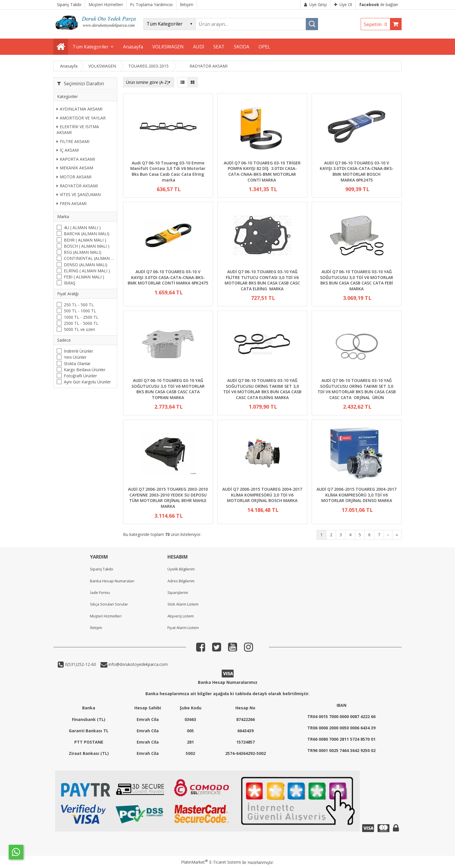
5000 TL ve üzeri (79, 329)
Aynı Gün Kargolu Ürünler (87, 382)
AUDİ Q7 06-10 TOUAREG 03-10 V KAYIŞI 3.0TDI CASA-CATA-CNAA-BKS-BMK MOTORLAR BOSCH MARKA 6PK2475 (357, 171)
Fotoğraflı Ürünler (80, 376)
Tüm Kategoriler (91, 47)
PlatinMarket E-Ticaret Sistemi (211, 862)
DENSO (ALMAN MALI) (86, 265)
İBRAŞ (70, 283)
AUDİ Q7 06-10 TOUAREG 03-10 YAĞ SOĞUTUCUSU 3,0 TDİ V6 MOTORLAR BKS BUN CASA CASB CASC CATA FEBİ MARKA (357, 280)
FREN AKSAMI (72, 203)
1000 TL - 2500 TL (81, 317)
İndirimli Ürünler (78, 351)
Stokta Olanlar (77, 364)
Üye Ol (343, 4)
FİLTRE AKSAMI (73, 141)
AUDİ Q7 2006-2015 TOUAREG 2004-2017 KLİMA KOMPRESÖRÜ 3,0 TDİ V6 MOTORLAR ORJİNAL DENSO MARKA (356, 495)
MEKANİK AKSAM (75, 168)
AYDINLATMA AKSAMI (80, 109)
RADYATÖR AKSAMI (77, 186)
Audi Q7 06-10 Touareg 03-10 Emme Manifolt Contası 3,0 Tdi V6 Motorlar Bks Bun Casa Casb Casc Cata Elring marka (168, 171)
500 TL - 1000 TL (80, 311)
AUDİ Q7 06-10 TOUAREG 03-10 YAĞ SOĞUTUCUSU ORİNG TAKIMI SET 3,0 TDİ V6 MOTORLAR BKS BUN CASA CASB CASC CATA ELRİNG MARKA (262, 389)
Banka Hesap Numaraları (112, 581)
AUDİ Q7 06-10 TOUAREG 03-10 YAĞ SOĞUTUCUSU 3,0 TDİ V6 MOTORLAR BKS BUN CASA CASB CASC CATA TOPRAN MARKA (168, 389)
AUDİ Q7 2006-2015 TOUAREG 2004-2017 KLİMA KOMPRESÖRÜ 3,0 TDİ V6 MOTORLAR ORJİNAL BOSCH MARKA (262, 495)
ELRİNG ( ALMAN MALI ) (87, 271)
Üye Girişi (315, 4)
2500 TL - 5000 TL (81, 323)
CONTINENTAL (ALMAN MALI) (89, 258)
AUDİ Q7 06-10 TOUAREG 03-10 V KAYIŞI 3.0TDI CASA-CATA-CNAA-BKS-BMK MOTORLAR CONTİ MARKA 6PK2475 (168, 277)
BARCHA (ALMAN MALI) (87, 234)
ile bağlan (379, 4)
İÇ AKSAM (68, 150)
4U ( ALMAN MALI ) (82, 228)
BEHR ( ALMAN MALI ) (85, 240)
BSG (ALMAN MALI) (83, 252)
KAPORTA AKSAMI (76, 159)
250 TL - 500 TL (79, 305)
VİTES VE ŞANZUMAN (79, 194)
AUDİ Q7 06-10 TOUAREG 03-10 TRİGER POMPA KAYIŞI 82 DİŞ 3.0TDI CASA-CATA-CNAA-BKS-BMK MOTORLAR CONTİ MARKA (262, 171)
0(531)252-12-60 (80, 664)
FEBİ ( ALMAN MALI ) (84, 277)
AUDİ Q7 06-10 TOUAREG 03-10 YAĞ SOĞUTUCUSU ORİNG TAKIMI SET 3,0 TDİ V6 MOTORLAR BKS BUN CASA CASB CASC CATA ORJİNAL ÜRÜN (357, 389)
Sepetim (377, 24)
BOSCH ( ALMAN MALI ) (87, 246)
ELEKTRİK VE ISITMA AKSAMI (78, 129)
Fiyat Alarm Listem (183, 628)
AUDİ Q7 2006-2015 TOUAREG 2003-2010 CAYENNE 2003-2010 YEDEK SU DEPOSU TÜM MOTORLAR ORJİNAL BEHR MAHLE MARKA (168, 498)
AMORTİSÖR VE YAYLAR (81, 118)
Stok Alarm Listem (183, 604)
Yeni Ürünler (75, 357)
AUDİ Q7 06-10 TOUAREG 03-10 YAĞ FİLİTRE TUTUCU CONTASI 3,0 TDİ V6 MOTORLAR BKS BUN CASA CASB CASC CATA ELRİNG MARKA (262, 280)
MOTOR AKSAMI (74, 177)
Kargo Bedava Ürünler (85, 370)
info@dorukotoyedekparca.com (138, 664)
